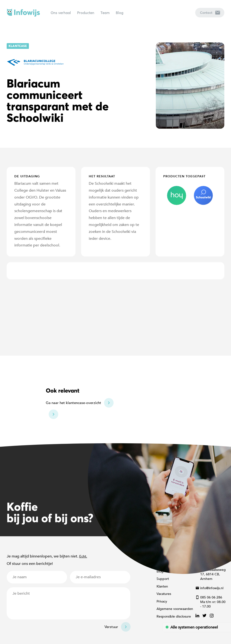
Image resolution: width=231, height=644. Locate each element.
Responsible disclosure (174, 616)
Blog (120, 13)
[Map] (115, 317)
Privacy (162, 601)
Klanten (162, 586)
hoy (177, 195)
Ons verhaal (61, 13)
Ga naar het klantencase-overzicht (73, 403)
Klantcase (18, 46)
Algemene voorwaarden (175, 609)
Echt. (83, 556)
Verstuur (111, 627)
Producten (86, 13)
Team (105, 13)
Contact (210, 13)
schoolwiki (203, 195)
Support (163, 579)
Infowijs (23, 13)
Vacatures (164, 594)
